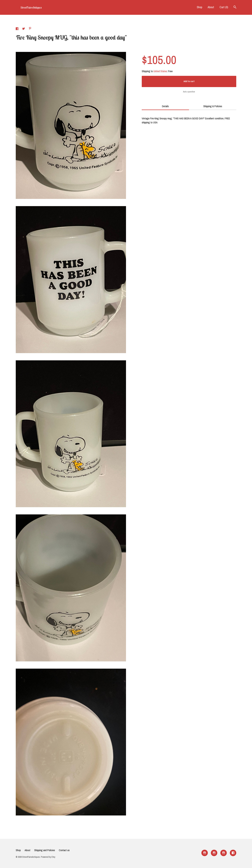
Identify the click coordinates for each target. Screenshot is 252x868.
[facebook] (233, 853)
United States (160, 71)
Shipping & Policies (213, 106)
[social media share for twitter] (24, 29)
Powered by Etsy (48, 857)
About (211, 7)
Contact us (64, 850)
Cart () (224, 7)
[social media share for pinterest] (30, 29)
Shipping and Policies (45, 850)
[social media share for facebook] (17, 29)
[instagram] (205, 853)
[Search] (235, 7)
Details (165, 106)
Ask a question (189, 92)
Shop (199, 7)
